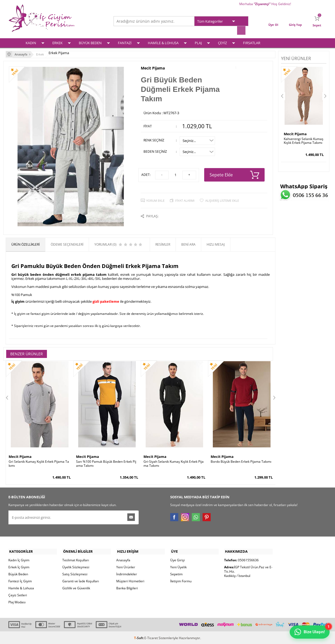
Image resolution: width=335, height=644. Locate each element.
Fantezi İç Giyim (20, 580)
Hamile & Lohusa (21, 587)
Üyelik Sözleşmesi (76, 566)
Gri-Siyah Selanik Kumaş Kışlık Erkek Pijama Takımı (174, 463)
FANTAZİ (125, 42)
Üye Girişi (177, 559)
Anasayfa (123, 559)
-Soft (139, 637)
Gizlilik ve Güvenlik (76, 587)
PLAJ (198, 42)
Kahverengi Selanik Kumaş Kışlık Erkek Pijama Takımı (304, 140)
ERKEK (57, 42)
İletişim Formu (181, 580)
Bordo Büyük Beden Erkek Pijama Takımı (241, 461)
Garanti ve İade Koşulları (81, 580)
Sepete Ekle (235, 173)
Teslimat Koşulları (76, 559)
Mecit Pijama (153, 67)
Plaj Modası (17, 601)
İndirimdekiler (127, 573)
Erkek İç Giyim (19, 566)
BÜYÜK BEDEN (90, 42)
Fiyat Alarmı (185, 198)
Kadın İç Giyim (19, 559)
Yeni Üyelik (178, 566)
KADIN (31, 42)
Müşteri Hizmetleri (130, 580)
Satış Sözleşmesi (75, 573)
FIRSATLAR (252, 42)
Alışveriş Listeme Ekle (222, 198)
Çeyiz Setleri (18, 594)
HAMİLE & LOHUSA (163, 42)
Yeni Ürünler (126, 566)
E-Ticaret (151, 637)
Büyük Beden (18, 573)
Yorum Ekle (155, 198)
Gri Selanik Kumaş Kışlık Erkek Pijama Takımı (39, 463)
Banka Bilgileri (127, 587)
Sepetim (176, 573)
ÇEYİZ (222, 42)
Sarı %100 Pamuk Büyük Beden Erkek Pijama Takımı (106, 463)
